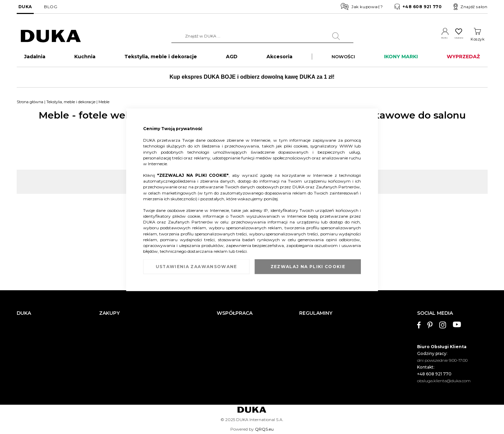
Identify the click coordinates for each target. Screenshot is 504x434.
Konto (429, 39)
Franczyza (227, 330)
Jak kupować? (362, 6)
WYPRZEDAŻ (463, 60)
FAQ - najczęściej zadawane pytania (134, 361)
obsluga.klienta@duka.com (444, 376)
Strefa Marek (229, 340)
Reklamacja (111, 330)
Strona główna (30, 105)
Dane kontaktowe (34, 330)
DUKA (25, 7)
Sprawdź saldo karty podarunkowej (134, 351)
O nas (22, 320)
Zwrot (105, 340)
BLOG (51, 7)
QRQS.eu (264, 429)
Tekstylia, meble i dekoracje (71, 105)
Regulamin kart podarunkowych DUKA (338, 351)
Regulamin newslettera (322, 330)
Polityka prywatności (320, 361)
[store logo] (51, 36)
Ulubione (453, 39)
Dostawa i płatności (118, 320)
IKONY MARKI (401, 60)
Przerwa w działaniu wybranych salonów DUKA (146, 371)
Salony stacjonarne (35, 340)
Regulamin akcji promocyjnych (330, 340)
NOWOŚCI (343, 60)
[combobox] (253, 36)
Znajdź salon (470, 7)
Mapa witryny (30, 367)
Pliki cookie (28, 377)
